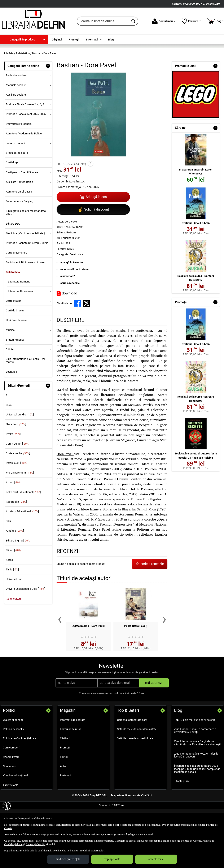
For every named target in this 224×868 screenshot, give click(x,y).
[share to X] (87, 329)
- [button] (48, 91)
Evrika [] (14, 460)
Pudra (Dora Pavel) (136, 651)
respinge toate (112, 859)
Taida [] (12, 595)
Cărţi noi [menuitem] (57, 40)
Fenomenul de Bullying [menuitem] (19, 227)
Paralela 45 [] (17, 489)
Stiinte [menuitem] (10, 375)
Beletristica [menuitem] (13, 298)
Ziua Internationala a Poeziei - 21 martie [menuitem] (26, 386)
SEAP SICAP (10, 810)
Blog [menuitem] (111, 40)
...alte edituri (13, 624)
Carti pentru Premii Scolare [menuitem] (22, 198)
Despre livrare (11, 783)
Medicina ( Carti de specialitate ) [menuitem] (25, 259)
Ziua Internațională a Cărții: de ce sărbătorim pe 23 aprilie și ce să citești (197, 768)
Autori (64, 792)
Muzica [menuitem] (10, 356)
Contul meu (164, 21)
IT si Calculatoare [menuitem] (16, 346)
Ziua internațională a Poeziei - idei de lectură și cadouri (196, 781)
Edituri (64, 783)
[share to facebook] (78, 329)
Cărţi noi (65, 764)
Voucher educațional (15, 801)
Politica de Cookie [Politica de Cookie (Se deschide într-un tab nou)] (191, 841)
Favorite (191, 21)
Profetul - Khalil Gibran (196, 249)
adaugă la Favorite (72, 288)
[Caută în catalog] (134, 21)
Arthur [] (14, 508)
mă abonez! (154, 708)
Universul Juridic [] (20, 440)
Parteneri (65, 801)
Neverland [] (16, 450)
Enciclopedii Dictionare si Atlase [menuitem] (25, 288)
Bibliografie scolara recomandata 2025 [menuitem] (26, 238)
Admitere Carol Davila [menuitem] (19, 217)
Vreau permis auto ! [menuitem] (18, 179)
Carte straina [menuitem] (14, 326)
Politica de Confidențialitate (20, 764)
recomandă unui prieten (75, 295)
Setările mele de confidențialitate (137, 755)
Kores (9, 585)
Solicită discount (93, 235)
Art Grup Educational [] (22, 537)
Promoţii (65, 773)
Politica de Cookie (14, 755)
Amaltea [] (15, 556)
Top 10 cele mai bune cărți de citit (195, 745)
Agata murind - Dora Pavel (89, 651)
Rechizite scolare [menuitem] (16, 101)
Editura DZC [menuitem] (13, 249)
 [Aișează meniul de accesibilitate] (7, 806)
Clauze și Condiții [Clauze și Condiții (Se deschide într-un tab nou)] (36, 844)
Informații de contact (73, 745)
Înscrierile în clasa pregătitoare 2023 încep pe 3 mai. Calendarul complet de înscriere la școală (197, 795)
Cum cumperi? (12, 773)
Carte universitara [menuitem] (17, 278)
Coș (216, 21)
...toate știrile (182, 807)
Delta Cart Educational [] (23, 518)
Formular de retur (70, 755)
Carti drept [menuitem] (12, 188)
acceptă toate (156, 859)
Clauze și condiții (13, 745)
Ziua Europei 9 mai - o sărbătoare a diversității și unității (195, 756)
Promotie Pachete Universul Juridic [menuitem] (27, 269)
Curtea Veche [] (18, 479)
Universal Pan (14, 605)
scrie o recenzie (70, 309)
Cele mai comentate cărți (132, 745)
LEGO (9, 431)
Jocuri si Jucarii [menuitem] (15, 169)
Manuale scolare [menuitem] (16, 111)
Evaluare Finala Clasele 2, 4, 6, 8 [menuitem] (25, 130)
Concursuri (10, 792)
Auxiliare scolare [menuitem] (16, 120)
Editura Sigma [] (18, 566)
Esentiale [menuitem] (11, 397)
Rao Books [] (16, 527)
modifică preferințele (68, 859)
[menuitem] (24, 40)
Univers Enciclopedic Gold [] (25, 615)
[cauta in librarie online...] (103, 21)
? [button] (90, 190)
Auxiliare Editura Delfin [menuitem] (19, 208)
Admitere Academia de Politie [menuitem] (24, 159)
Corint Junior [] (18, 469)
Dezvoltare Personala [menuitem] (19, 149)
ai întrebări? (68, 302)
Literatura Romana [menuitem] (19, 307)
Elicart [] (14, 576)
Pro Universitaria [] (20, 498)
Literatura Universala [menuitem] (20, 317)
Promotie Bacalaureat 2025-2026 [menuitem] (26, 140)
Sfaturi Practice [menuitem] (15, 365)
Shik (8, 547)
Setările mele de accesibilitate (135, 764)
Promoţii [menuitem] (74, 40)
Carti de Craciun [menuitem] (16, 336)
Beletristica (76, 280)
